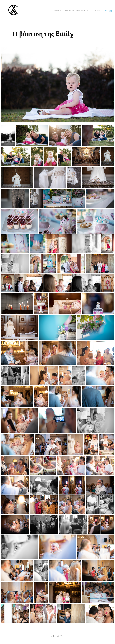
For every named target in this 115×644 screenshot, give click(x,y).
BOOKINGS (98, 11)
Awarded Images (83, 11)
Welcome (58, 11)
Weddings (69, 11)
